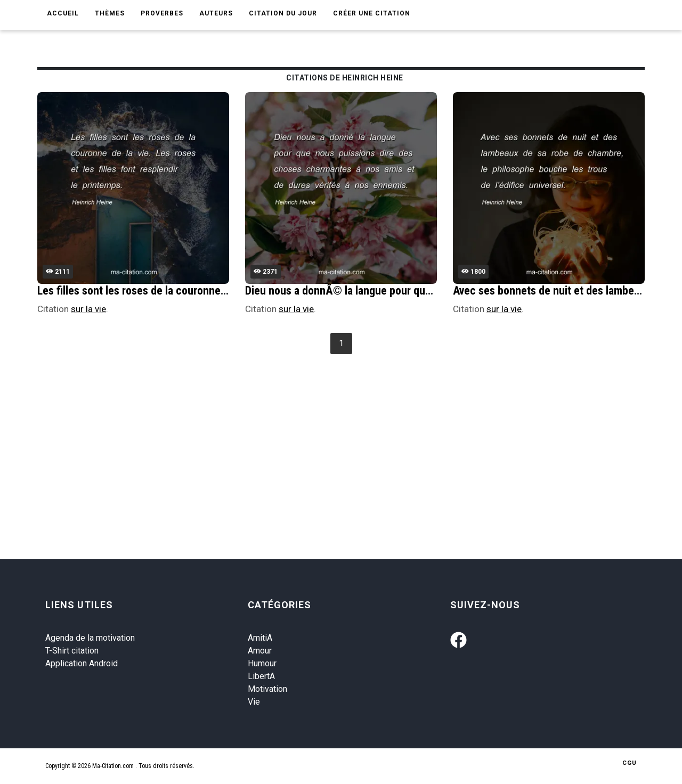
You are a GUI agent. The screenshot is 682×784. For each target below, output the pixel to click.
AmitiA (260, 638)
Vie (254, 702)
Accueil (63, 13)
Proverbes (162, 13)
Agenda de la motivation (90, 638)
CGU (630, 763)
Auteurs (216, 13)
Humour (262, 663)
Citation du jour (283, 13)
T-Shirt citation (72, 651)
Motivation (267, 689)
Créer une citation (372, 13)
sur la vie (88, 309)
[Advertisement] (357, 437)
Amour (260, 651)
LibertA (261, 676)
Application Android (82, 663)
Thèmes (110, 13)
